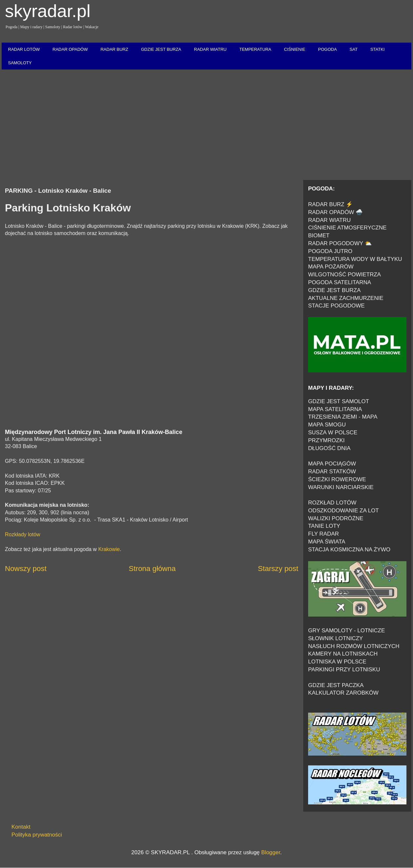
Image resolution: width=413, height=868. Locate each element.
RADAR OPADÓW (70, 49)
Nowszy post (26, 569)
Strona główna (152, 569)
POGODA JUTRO (330, 251)
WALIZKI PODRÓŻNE (336, 518)
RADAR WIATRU (210, 49)
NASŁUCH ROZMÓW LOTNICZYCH (354, 646)
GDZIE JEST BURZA (161, 49)
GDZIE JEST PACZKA (336, 685)
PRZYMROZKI (326, 440)
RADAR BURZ (115, 49)
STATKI (378, 49)
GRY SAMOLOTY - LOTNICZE (346, 631)
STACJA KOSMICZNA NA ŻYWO (349, 550)
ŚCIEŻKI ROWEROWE (337, 479)
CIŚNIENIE (295, 49)
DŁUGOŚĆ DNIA (329, 448)
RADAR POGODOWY (336, 243)
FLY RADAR (324, 534)
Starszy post (278, 569)
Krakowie (109, 549)
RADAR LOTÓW (24, 49)
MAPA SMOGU (327, 425)
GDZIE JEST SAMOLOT (339, 401)
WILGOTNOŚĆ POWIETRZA (344, 275)
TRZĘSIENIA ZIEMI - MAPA (343, 417)
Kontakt (21, 827)
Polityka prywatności (37, 835)
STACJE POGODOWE (336, 306)
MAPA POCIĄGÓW (332, 464)
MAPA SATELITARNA (335, 409)
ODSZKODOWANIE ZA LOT (344, 511)
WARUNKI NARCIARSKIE (341, 487)
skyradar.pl (48, 11)
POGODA (327, 49)
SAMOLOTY (20, 63)
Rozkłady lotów (23, 534)
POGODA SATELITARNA (340, 282)
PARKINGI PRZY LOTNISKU (344, 670)
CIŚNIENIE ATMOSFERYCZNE (347, 228)
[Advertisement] (206, 125)
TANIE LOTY (324, 526)
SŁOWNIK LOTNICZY (335, 638)
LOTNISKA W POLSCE (337, 662)
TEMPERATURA (255, 49)
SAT (354, 49)
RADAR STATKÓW (332, 472)
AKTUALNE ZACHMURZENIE (346, 298)
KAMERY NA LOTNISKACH (343, 654)
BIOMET (319, 236)
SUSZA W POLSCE (333, 433)
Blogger (271, 852)
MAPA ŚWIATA (327, 542)
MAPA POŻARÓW (331, 267)
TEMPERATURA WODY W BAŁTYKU (355, 259)
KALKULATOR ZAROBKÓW (343, 693)
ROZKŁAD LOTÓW (332, 503)
